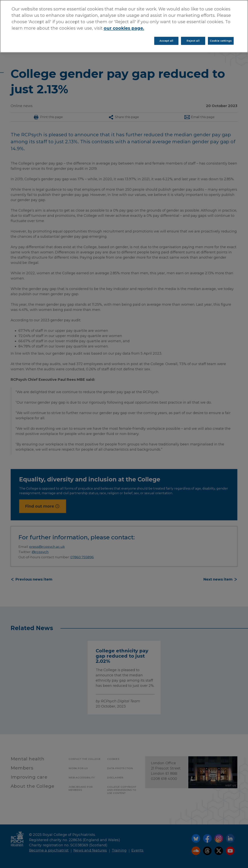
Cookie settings (221, 41)
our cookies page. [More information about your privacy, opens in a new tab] (124, 28)
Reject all (193, 41)
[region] (124, 26)
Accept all (166, 41)
